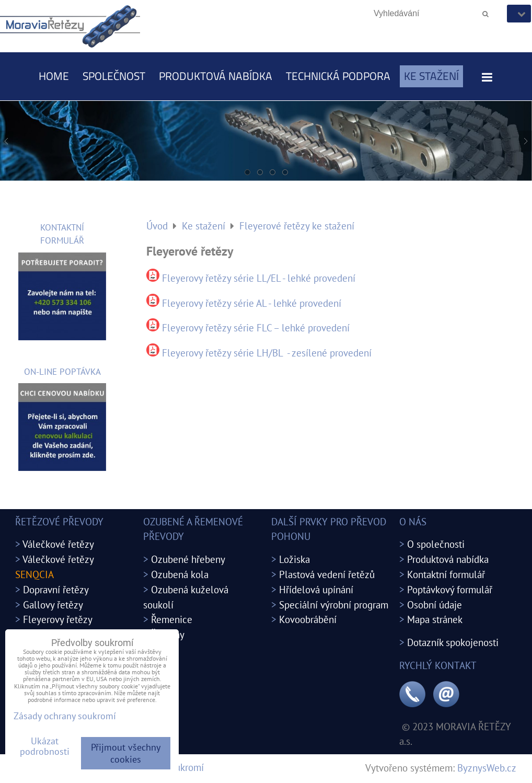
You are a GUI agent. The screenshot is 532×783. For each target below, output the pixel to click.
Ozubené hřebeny (188, 559)
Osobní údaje (435, 604)
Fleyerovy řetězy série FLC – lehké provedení (256, 327)
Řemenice (172, 619)
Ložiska (294, 559)
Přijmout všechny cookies (126, 753)
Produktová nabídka (216, 76)
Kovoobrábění (308, 619)
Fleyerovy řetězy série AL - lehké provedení (252, 303)
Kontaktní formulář (446, 574)
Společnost (114, 76)
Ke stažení (431, 76)
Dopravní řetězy (56, 589)
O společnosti (436, 544)
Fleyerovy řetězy (58, 619)
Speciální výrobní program (334, 604)
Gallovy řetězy (53, 604)
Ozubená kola (180, 574)
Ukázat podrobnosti (45, 746)
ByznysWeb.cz (487, 768)
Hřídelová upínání (316, 589)
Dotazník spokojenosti (453, 642)
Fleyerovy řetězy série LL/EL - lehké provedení (259, 278)
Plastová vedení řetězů (327, 574)
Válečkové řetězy (58, 544)
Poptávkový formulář (450, 589)
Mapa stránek (435, 619)
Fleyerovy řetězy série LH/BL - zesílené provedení (267, 353)
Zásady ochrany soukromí (65, 716)
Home (54, 76)
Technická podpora (338, 76)
